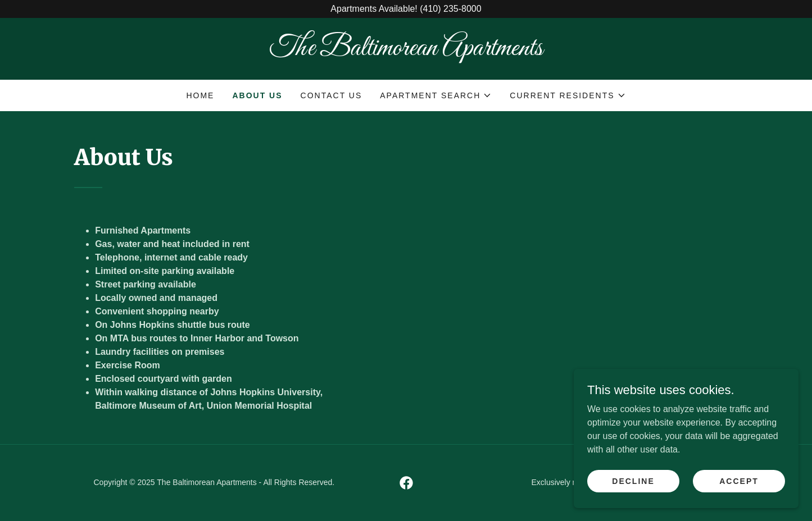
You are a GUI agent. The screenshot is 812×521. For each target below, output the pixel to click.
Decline (633, 481)
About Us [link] (257, 95)
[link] (406, 52)
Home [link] (200, 95)
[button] (436, 95)
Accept (739, 481)
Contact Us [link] (332, 95)
